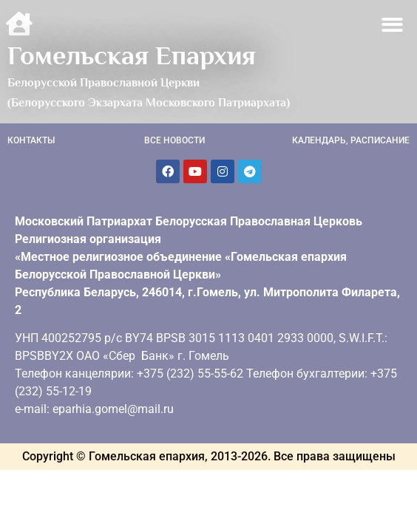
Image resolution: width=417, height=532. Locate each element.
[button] (393, 25)
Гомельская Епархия (132, 55)
